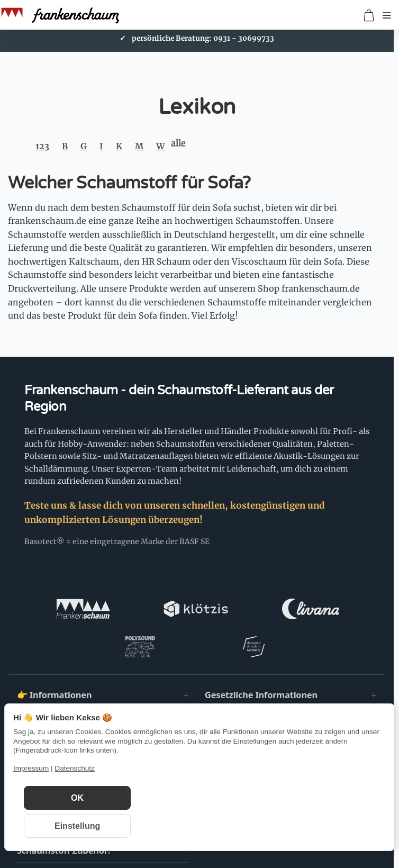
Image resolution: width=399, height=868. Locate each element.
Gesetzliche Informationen (261, 657)
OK (77, 798)
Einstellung (77, 826)
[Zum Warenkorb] (369, 15)
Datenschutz (75, 768)
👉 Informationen (54, 657)
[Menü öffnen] (387, 15)
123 (42, 146)
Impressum (31, 768)
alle (178, 143)
